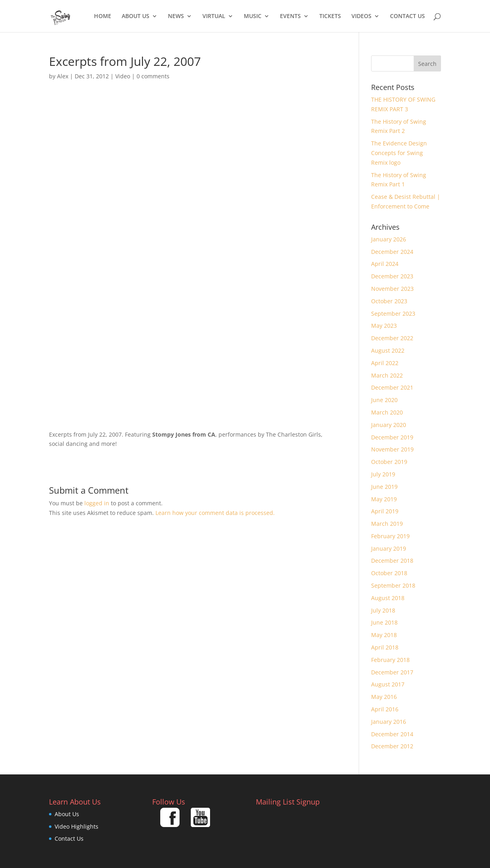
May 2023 (384, 326)
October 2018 (389, 573)
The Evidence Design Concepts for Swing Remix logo (399, 153)
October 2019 (389, 462)
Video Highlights (77, 826)
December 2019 (392, 437)
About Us (136, 16)
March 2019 (387, 524)
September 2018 (393, 585)
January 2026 (389, 239)
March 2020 (387, 412)
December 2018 (392, 561)
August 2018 (388, 598)
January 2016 (389, 722)
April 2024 (385, 264)
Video (123, 76)
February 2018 (390, 660)
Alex (63, 76)
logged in (97, 503)
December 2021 (392, 387)
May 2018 (384, 635)
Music (253, 16)
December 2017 (392, 672)
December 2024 (392, 252)
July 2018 (383, 610)
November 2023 (392, 289)
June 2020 (384, 400)
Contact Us (407, 16)
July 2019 (383, 474)
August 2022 (388, 350)
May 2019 (384, 499)
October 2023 (389, 301)
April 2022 (385, 363)
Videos (361, 16)
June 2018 (384, 622)
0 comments (153, 76)
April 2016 (385, 709)
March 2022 (387, 375)
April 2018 (385, 647)
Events (290, 16)
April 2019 (385, 511)
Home (103, 16)
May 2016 (384, 697)
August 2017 (388, 684)
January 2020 (389, 425)
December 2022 (392, 338)
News (176, 16)
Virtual (214, 16)
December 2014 (392, 734)
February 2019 (390, 536)
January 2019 (389, 548)
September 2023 (393, 314)
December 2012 (392, 746)
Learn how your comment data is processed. (215, 513)
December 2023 (392, 276)
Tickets (330, 16)
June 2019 (384, 487)
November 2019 (392, 449)
